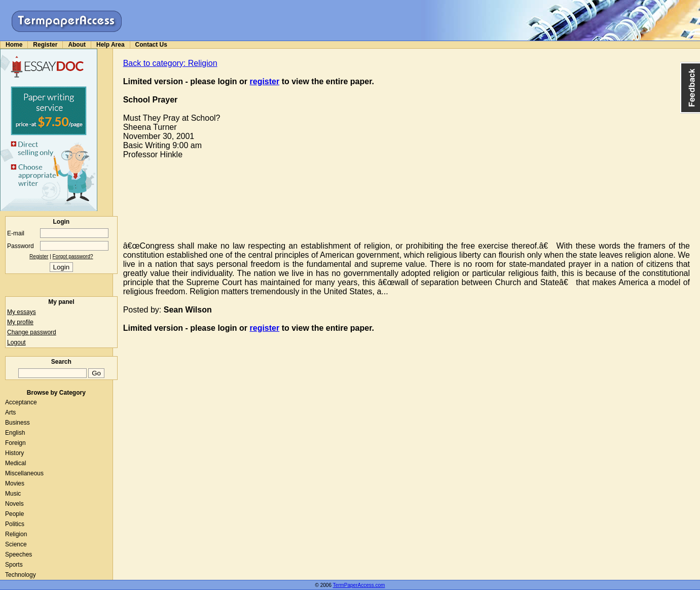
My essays (22, 312)
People (14, 514)
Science (16, 544)
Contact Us (151, 45)
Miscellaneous (24, 473)
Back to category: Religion (170, 63)
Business (17, 423)
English (15, 433)
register (265, 81)
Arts (10, 412)
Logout (16, 342)
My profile (20, 322)
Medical (15, 463)
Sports (14, 565)
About (77, 45)
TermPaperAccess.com (359, 585)
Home (14, 45)
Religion (16, 534)
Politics (15, 524)
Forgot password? (73, 256)
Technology (21, 575)
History (14, 453)
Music (13, 494)
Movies (15, 483)
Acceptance (21, 402)
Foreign (15, 443)
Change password (32, 332)
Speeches (19, 554)
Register (45, 45)
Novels (14, 504)
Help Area (110, 45)
